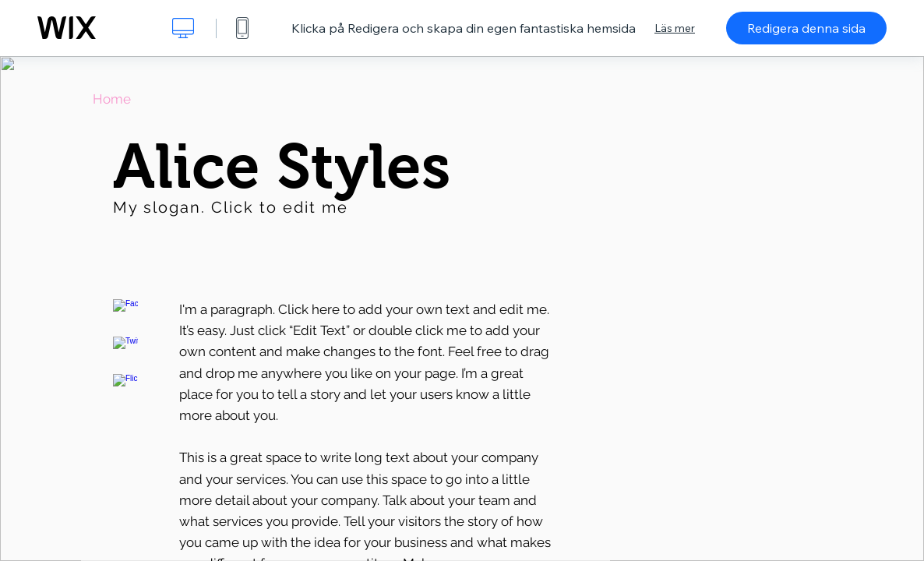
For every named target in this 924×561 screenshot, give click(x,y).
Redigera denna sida (806, 28)
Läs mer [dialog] (675, 28)
